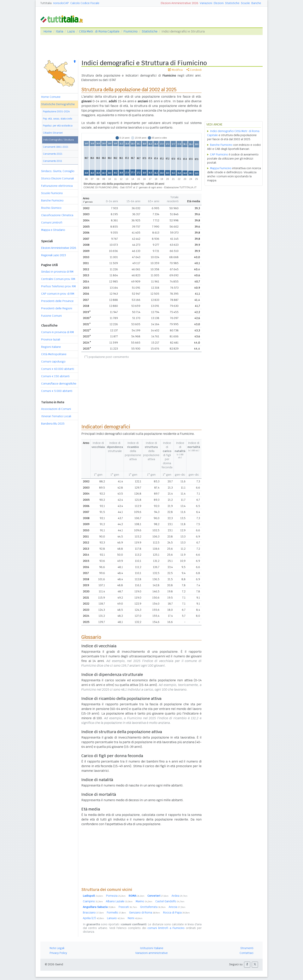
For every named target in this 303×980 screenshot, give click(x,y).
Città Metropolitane (54, 354)
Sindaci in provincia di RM (57, 272)
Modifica (175, 70)
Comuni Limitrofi (52, 223)
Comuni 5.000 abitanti (57, 391)
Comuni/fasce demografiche (59, 384)
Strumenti (247, 948)
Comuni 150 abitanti (55, 376)
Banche (256, 3)
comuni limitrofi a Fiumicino (166, 928)
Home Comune (51, 97)
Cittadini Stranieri (53, 133)
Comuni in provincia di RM (57, 332)
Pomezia (116, 896)
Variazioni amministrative (151, 953)
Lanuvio (116, 918)
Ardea (180, 896)
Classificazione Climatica (57, 215)
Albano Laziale (119, 901)
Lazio (71, 31)
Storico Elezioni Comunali (57, 178)
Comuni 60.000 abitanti (58, 369)
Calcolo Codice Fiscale (85, 3)
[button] (247, 965)
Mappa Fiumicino (221, 168)
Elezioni (219, 3)
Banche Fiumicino (52, 200)
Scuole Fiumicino (52, 193)
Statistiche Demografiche (58, 104)
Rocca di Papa (176, 913)
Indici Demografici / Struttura (58, 140)
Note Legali (57, 948)
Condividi (194, 70)
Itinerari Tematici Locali (56, 416)
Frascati (128, 907)
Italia (60, 31)
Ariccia (177, 907)
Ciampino (93, 901)
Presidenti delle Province (57, 301)
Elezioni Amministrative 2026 (180, 3)
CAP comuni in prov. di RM (58, 294)
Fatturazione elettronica (57, 186)
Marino (144, 901)
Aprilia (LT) (93, 918)
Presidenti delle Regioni (57, 308)
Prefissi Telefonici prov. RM (58, 286)
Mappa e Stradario (53, 230)
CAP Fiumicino (219, 154)
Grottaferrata (153, 907)
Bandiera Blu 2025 (53, 424)
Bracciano (93, 913)
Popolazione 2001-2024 (56, 111)
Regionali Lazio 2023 (53, 255)
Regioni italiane (51, 347)
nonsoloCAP (61, 3)
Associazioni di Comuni (56, 409)
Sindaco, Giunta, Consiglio (58, 171)
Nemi (135, 918)
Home (48, 31)
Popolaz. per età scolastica (58, 126)
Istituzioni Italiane (152, 948)
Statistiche (232, 3)
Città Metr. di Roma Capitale (99, 31)
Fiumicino (131, 31)
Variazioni (206, 3)
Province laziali (51, 339)
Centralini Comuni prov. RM (58, 279)
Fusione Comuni (51, 316)
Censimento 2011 (52, 161)
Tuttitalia (46, 3)
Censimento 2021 (53, 154)
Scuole (245, 3)
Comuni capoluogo (53, 362)
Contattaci (246, 953)
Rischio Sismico (51, 208)
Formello (116, 913)
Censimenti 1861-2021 (56, 147)
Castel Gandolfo (170, 901)
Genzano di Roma (145, 913)
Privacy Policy (58, 953)
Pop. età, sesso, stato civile (57, 119)
